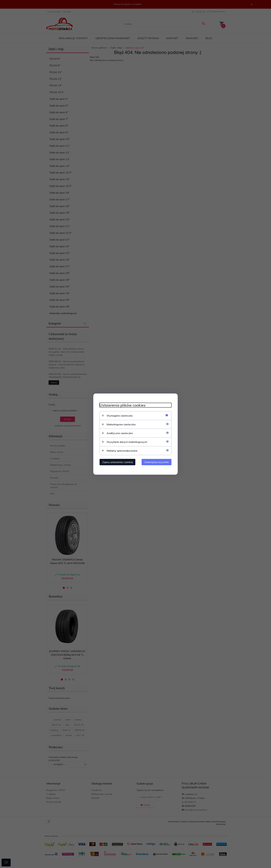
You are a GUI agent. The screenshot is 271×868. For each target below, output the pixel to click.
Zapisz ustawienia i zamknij (117, 462)
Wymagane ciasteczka (120, 415)
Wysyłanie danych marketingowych (127, 442)
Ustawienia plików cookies (123, 405)
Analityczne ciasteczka (120, 433)
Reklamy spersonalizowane (122, 450)
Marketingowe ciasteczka (121, 424)
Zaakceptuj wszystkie (157, 462)
